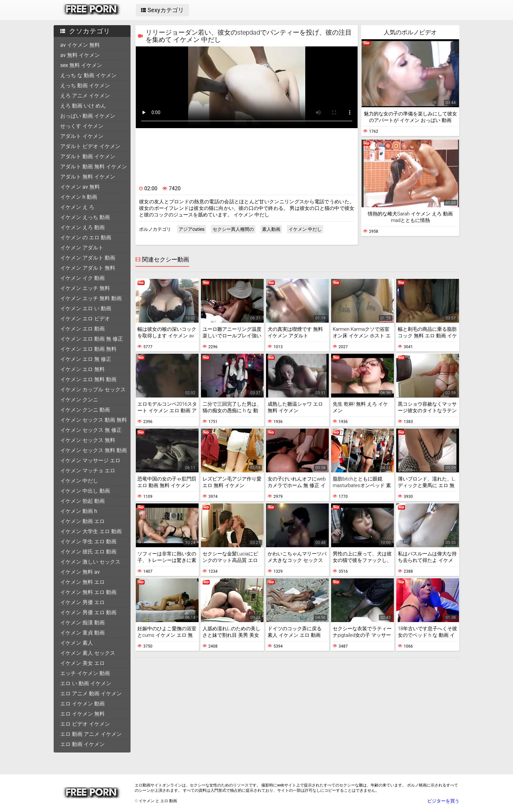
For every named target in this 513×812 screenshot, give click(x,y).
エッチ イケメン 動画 (85, 673)
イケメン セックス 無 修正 (91, 430)
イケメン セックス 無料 (88, 440)
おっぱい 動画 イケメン (88, 116)
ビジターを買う (443, 801)
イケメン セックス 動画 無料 (94, 420)
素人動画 (271, 229)
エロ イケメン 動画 (82, 704)
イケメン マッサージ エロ (90, 460)
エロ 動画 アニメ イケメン (91, 734)
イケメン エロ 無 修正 (86, 359)
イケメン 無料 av (80, 572)
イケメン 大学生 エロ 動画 (91, 531)
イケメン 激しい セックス (90, 562)
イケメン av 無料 (80, 187)
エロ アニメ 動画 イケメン (91, 694)
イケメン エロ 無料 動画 (88, 379)
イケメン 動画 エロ (82, 521)
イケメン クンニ (79, 400)
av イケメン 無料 (80, 45)
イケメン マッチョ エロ (88, 471)
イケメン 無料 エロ (82, 582)
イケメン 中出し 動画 (85, 491)
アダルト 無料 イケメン (88, 177)
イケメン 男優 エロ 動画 (88, 612)
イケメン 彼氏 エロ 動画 (88, 552)
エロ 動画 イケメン (82, 744)
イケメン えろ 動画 (82, 227)
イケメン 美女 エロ (82, 663)
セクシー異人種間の (233, 229)
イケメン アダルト (82, 248)
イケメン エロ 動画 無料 (88, 349)
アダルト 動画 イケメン (88, 156)
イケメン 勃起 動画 (82, 501)
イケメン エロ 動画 (82, 329)
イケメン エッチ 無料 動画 (91, 298)
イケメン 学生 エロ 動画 (88, 541)
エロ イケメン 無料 (82, 714)
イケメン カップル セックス (93, 389)
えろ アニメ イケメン (85, 96)
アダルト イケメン (82, 136)
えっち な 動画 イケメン (88, 75)
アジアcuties (192, 229)
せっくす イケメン (82, 126)
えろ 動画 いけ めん (83, 106)
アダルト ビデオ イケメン (90, 146)
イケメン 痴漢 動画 (82, 623)
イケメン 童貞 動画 (82, 633)
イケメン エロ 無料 (82, 369)
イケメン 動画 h (79, 511)
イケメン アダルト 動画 (88, 258)
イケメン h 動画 (79, 197)
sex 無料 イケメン (81, 65)
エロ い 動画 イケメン (86, 683)
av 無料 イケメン (80, 55)
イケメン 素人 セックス (88, 653)
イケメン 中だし (79, 481)
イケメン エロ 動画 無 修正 (92, 339)
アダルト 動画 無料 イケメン (94, 167)
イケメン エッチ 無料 (85, 288)
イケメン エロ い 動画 (86, 308)
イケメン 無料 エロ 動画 (88, 592)
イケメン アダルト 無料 (88, 268)
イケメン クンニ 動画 (85, 410)
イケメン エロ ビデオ (85, 319)
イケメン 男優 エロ (82, 602)
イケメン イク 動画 (82, 278)
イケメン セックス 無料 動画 (94, 450)
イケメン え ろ (77, 207)
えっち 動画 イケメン (85, 85)
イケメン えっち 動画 (85, 217)
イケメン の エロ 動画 (86, 237)
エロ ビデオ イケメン (85, 724)
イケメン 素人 (77, 643)
